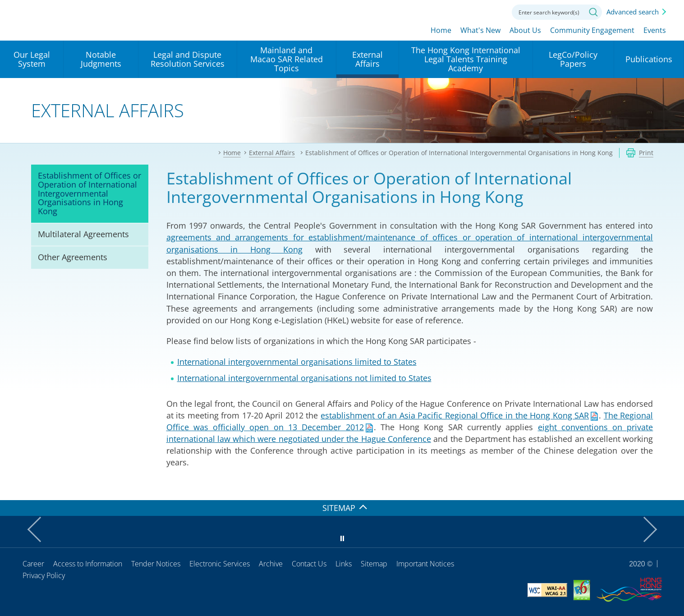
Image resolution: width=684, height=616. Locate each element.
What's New (480, 30)
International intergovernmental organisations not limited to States (304, 378)
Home (441, 30)
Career (33, 564)
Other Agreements (73, 257)
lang (444, 11)
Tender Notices (156, 564)
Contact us (494, 11)
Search (593, 12)
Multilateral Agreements (83, 234)
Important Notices (425, 564)
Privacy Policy (44, 575)
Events (655, 30)
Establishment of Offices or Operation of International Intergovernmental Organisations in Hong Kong (90, 193)
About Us (525, 30)
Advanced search (633, 12)
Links (344, 564)
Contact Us (309, 564)
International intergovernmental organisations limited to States (297, 362)
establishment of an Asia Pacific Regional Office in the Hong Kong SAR (455, 415)
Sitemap (374, 564)
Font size (469, 11)
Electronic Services (220, 564)
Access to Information (88, 564)
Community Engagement (592, 30)
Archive (271, 564)
